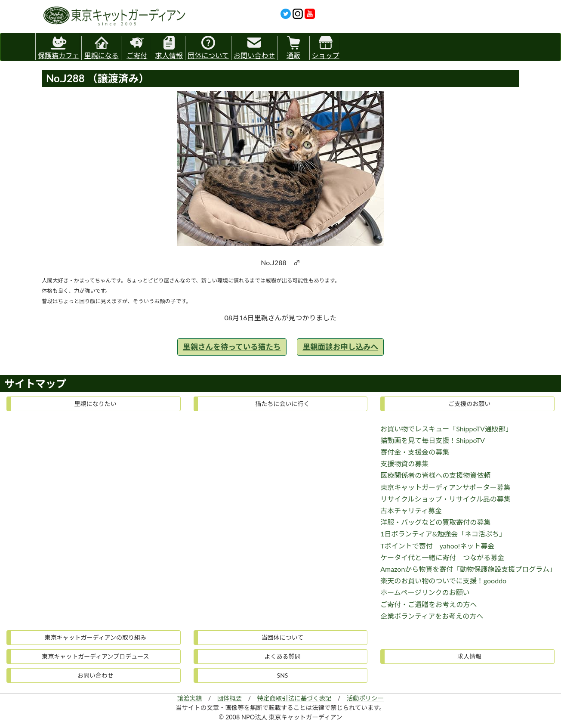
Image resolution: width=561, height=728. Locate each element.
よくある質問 (282, 656)
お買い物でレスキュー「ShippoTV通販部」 (446, 429)
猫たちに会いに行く (282, 404)
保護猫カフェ (59, 46)
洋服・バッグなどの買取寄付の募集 (435, 522)
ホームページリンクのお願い (425, 592)
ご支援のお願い (469, 404)
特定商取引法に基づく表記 (294, 698)
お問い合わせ (254, 48)
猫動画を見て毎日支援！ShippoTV (433, 440)
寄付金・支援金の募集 (415, 452)
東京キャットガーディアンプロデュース (95, 656)
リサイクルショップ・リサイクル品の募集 (445, 499)
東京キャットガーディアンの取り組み (96, 637)
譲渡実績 (190, 698)
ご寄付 (137, 48)
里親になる (101, 48)
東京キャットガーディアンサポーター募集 (445, 487)
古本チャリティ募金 (411, 510)
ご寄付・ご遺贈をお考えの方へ (428, 604)
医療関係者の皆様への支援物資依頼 (435, 475)
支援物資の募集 (404, 463)
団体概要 (230, 698)
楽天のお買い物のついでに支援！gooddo (443, 581)
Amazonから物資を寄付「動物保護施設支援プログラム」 (468, 569)
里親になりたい (96, 404)
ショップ (326, 48)
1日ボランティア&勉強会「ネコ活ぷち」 (443, 534)
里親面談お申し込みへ (340, 347)
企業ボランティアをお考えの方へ (432, 616)
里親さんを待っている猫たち (232, 347)
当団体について (283, 637)
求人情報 (169, 48)
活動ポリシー (365, 698)
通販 (293, 48)
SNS (283, 675)
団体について (208, 48)
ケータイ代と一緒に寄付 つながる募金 (442, 557)
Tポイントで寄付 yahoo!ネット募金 (437, 546)
